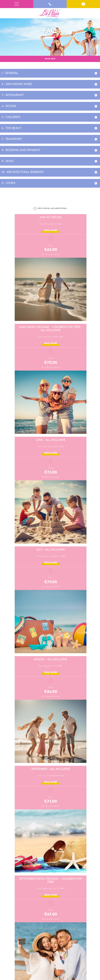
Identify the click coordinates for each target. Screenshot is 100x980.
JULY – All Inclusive (51, 550)
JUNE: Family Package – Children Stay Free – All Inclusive (51, 329)
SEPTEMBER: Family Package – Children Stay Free (51, 880)
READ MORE (51, 231)
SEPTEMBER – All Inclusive (51, 769)
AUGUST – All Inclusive (51, 659)
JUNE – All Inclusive (51, 440)
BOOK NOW (50, 59)
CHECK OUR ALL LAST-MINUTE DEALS (50, 209)
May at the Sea (51, 217)
